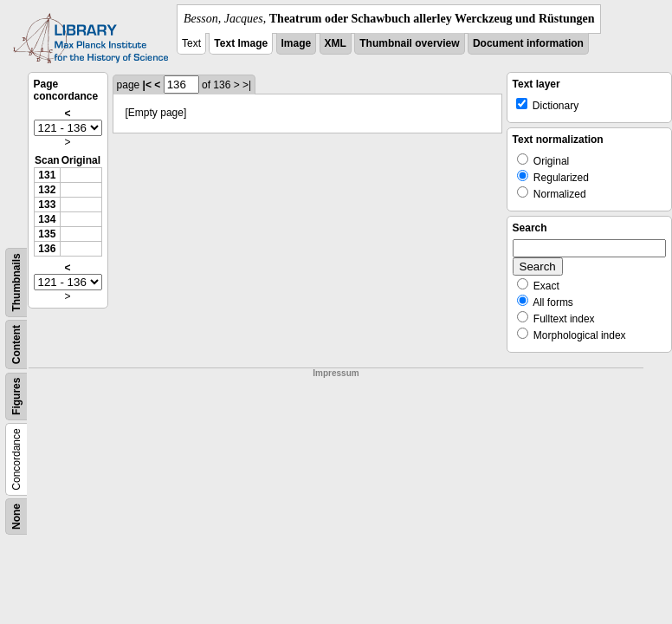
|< (147, 85)
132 (47, 190)
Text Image (241, 43)
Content (16, 344)
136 (47, 249)
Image (297, 43)
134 (47, 219)
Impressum (336, 373)
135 (47, 234)
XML (336, 43)
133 (47, 205)
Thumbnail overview (409, 43)
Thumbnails (16, 282)
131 (47, 175)
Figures (16, 396)
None (16, 517)
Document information (528, 43)
